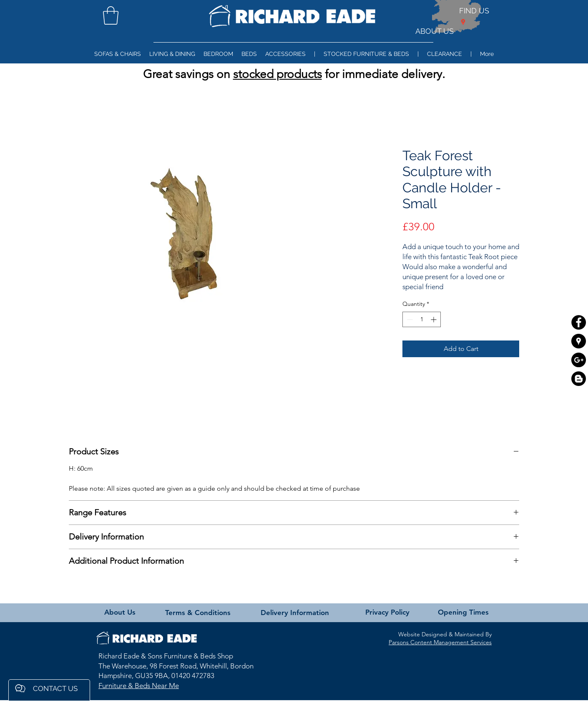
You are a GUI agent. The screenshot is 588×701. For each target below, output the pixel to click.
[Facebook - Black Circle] (579, 322)
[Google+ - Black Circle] (579, 360)
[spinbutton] (422, 319)
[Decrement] (409, 319)
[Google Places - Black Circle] (579, 341)
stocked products (278, 74)
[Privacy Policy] (387, 613)
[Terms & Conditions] (198, 613)
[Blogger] (579, 379)
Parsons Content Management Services (440, 642)
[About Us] (120, 613)
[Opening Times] (463, 613)
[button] (111, 15)
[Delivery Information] (295, 613)
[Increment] (434, 319)
